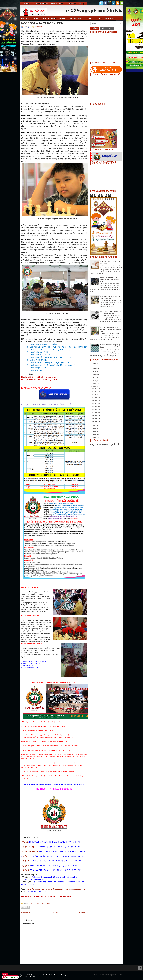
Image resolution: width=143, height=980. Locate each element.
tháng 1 (95, 421)
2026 (94, 363)
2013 (94, 437)
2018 (94, 387)
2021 (94, 378)
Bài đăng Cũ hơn (84, 913)
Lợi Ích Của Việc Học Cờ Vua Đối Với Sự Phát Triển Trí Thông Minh (111, 329)
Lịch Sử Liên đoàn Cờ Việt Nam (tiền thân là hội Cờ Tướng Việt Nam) (111, 346)
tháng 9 (95, 397)
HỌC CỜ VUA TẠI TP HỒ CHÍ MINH (43, 23)
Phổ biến (95, 28)
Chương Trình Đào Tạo (40, 4)
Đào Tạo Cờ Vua (51, 18)
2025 (94, 366)
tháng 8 (95, 400)
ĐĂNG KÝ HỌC (72, 4)
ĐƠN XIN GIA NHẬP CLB (58, 4)
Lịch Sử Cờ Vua (77, 18)
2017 (94, 425)
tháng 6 (95, 406)
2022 (94, 375)
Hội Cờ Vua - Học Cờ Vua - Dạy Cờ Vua (42, 975)
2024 (94, 369)
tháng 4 (95, 412)
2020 (94, 381)
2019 (94, 384)
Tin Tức (99, 18)
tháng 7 (95, 403)
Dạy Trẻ (90, 18)
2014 (94, 434)
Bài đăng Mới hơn (26, 913)
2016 (94, 428)
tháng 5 (95, 409)
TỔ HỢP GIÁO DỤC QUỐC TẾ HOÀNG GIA (112, 975)
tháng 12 (95, 389)
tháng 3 (95, 415)
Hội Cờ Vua (25, 19)
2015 (94, 431)
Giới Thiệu (37, 18)
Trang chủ (55, 913)
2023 (94, 372)
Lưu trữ (110, 28)
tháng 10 (95, 394)
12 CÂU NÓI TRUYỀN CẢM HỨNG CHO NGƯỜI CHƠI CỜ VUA (110, 280)
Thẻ (103, 28)
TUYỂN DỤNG (111, 18)
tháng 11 (95, 392)
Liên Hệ (81, 4)
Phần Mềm (64, 18)
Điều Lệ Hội (26, 4)
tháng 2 (95, 418)
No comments (38, 27)
